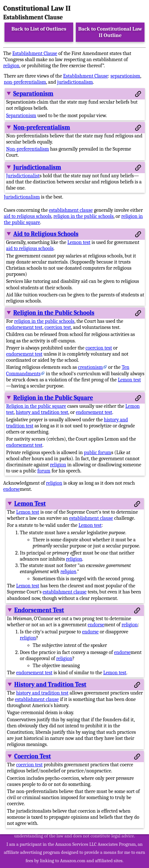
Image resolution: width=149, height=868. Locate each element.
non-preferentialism (25, 82)
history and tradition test (42, 412)
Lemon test (79, 242)
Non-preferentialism (42, 127)
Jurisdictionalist (23, 176)
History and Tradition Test (50, 685)
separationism (125, 76)
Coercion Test (32, 756)
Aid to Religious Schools (46, 234)
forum (44, 471)
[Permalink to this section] (138, 94)
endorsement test (24, 327)
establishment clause (71, 210)
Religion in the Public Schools (54, 313)
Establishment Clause (35, 53)
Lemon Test (30, 504)
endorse (12, 489)
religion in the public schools (83, 216)
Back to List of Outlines (39, 29)
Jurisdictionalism (37, 167)
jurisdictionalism (75, 82)
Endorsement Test (39, 610)
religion (11, 66)
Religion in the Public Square (53, 398)
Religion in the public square (36, 406)
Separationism (33, 94)
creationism (90, 367)
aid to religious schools (28, 216)
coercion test (58, 327)
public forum (97, 453)
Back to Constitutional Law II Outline (110, 32)
